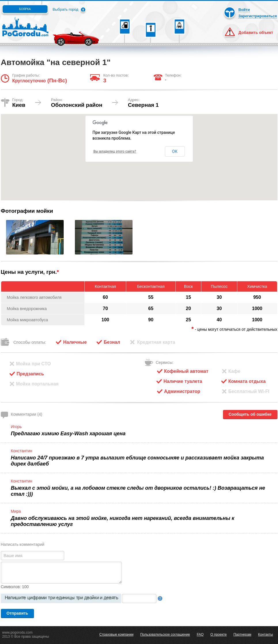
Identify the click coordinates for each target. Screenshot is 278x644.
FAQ (200, 634)
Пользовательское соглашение (165, 634)
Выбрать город (66, 9)
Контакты (266, 634)
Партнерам (242, 634)
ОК (175, 151)
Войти (244, 10)
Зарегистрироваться (258, 16)
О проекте (219, 634)
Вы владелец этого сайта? (115, 151)
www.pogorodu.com (17, 632)
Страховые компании (117, 634)
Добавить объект (256, 33)
